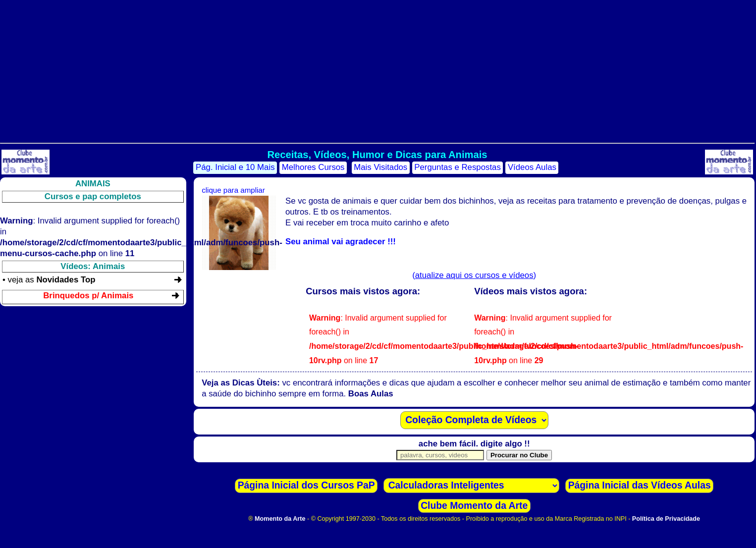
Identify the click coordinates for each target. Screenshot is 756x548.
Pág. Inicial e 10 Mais (235, 168)
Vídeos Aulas (532, 168)
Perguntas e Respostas (457, 168)
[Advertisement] (377, 69)
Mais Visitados (380, 168)
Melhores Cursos (313, 168)
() (474, 275)
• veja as (49, 280)
